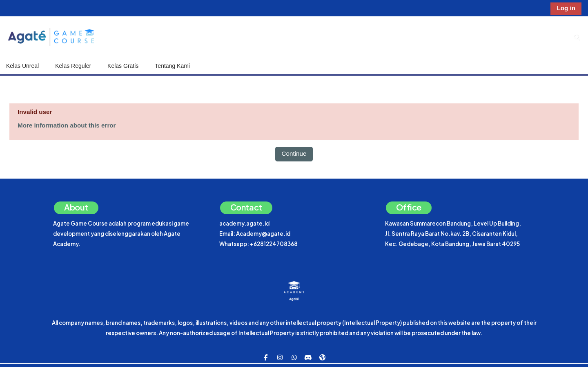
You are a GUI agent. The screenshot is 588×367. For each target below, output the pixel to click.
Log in (566, 8)
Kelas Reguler (73, 66)
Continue (294, 153)
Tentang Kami (172, 66)
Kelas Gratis (123, 66)
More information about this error (67, 125)
